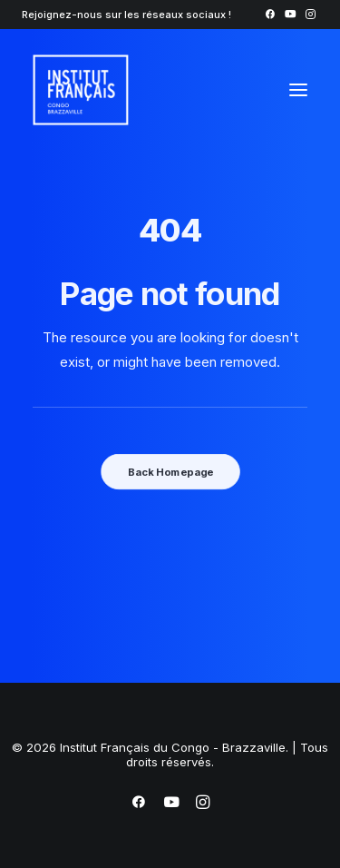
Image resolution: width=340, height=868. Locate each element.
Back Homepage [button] (170, 471)
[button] (270, 14)
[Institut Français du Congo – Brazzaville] (125, 90)
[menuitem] (270, 14)
